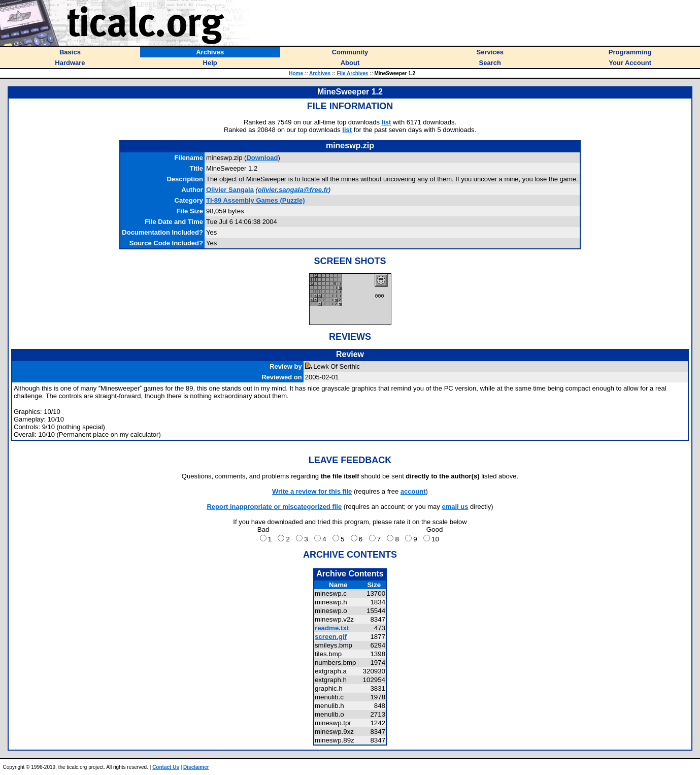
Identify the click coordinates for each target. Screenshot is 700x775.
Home (296, 73)
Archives (320, 73)
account (413, 491)
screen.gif (331, 637)
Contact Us (166, 767)
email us (455, 507)
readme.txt (332, 628)
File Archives (352, 73)
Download (262, 158)
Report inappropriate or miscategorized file (274, 507)
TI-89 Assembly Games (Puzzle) (256, 200)
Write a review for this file (312, 491)
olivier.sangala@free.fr (293, 190)
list (387, 122)
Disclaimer (196, 767)
